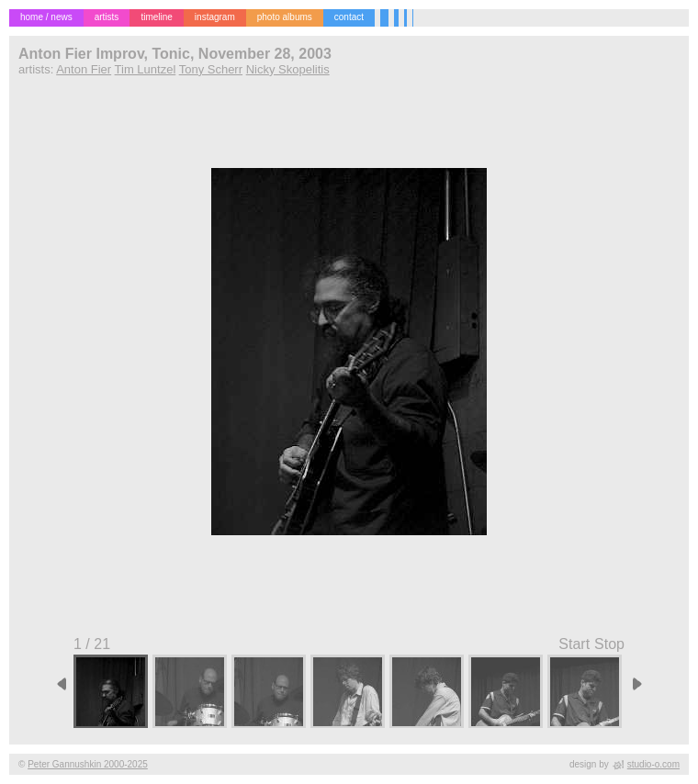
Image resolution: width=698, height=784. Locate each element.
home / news (46, 17)
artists (107, 17)
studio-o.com (653, 764)
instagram (215, 17)
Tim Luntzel (146, 69)
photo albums (285, 17)
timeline (156, 17)
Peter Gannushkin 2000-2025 (88, 764)
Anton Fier (84, 69)
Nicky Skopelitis (288, 69)
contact (349, 17)
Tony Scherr (211, 69)
